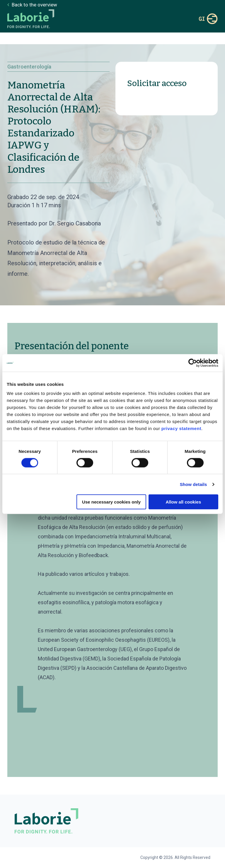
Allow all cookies (183, 502)
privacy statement (181, 428)
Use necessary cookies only (111, 502)
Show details (194, 484)
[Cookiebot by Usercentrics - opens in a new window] (193, 363)
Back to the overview (34, 5)
